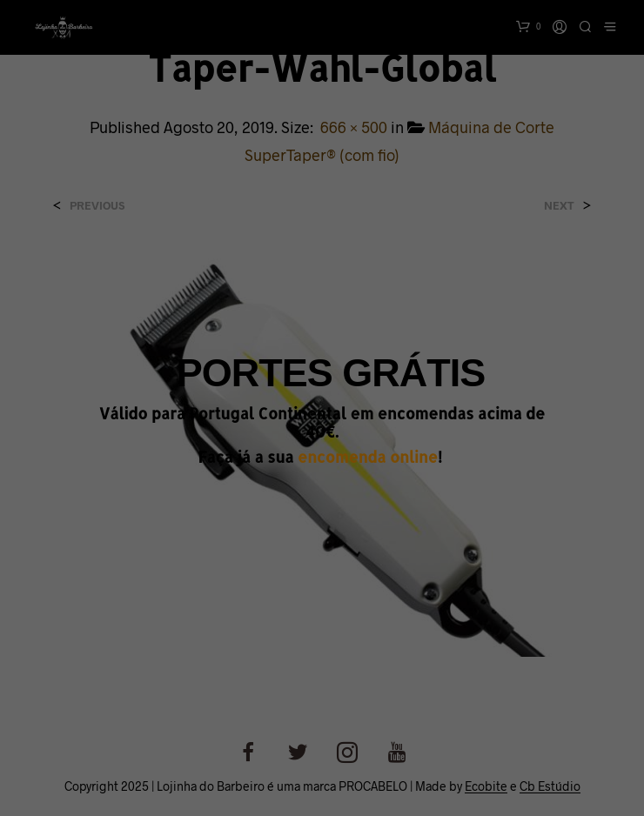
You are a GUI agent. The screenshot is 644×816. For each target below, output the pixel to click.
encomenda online (368, 457)
